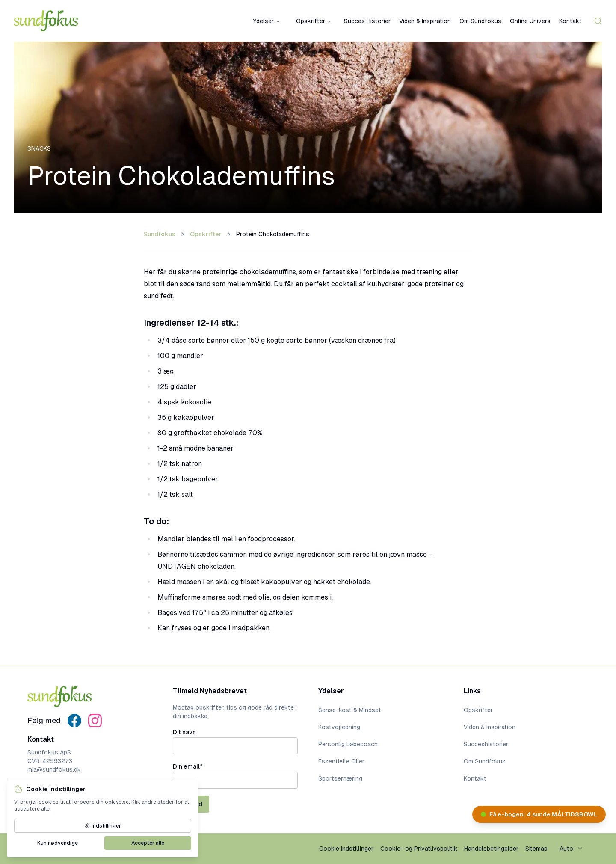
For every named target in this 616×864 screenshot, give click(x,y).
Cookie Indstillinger (346, 849)
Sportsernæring (340, 778)
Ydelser (267, 21)
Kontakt (570, 21)
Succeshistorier (486, 744)
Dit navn (184, 732)
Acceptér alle (148, 843)
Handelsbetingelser (491, 849)
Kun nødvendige (58, 843)
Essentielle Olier (341, 761)
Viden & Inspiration (425, 21)
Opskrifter (314, 21)
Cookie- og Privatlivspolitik (419, 849)
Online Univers (530, 21)
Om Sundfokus (480, 21)
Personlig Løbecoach (348, 744)
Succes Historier (367, 21)
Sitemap (536, 849)
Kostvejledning (339, 727)
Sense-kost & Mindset (350, 710)
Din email (188, 766)
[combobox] (572, 849)
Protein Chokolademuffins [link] (273, 234)
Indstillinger (103, 826)
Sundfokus (160, 234)
